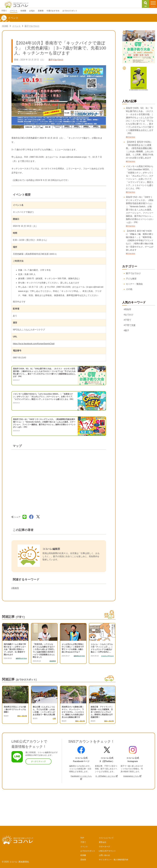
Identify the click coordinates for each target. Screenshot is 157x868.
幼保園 (83, 855)
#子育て (128, 320)
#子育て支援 (130, 325)
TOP (82, 838)
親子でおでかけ (133, 273)
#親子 (127, 330)
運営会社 (103, 842)
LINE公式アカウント (107, 851)
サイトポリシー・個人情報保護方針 (114, 860)
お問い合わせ (104, 855)
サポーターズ (104, 847)
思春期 (83, 860)
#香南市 (15, 588)
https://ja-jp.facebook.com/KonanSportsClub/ (34, 344)
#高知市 (128, 309)
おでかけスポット (88, 851)
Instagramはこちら (131, 776)
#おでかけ (129, 315)
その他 (129, 289)
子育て (83, 842)
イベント (84, 847)
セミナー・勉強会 (134, 284)
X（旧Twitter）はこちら (105, 776)
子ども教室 (131, 279)
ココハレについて (106, 838)
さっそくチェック (38, 761)
